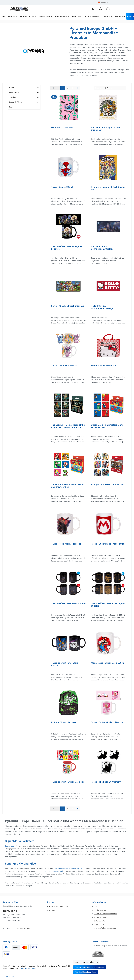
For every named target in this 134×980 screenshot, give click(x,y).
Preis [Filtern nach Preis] (24, 107)
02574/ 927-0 (10, 911)
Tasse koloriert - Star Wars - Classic (65, 664)
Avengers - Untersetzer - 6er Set (107, 484)
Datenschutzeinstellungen (86, 962)
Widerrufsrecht (100, 917)
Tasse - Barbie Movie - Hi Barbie (107, 722)
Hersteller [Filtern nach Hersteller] (24, 87)
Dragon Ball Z (60, 871)
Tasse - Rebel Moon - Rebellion (66, 544)
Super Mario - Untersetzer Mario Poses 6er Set (107, 426)
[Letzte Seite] (78, 88)
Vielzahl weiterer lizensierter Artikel (69, 869)
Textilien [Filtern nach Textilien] (24, 97)
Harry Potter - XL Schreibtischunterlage (102, 248)
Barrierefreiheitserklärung (105, 928)
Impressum (99, 924)
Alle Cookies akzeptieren (86, 972)
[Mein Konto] (100, 9)
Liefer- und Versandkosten (105, 914)
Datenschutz (99, 921)
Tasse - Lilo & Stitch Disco (64, 366)
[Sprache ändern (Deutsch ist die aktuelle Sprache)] (104, 3)
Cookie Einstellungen (59, 907)
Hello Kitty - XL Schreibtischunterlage (102, 307)
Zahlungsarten (100, 910)
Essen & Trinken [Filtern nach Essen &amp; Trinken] (24, 102)
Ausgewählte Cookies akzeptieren (90, 967)
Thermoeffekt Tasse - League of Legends (67, 248)
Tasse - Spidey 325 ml (62, 187)
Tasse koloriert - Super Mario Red (68, 782)
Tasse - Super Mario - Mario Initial (108, 544)
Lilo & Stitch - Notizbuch (63, 127)
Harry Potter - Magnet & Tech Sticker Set (106, 129)
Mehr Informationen (28, 969)
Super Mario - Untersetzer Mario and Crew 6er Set (67, 486)
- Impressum (9, 976)
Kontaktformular (24, 928)
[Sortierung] (110, 88)
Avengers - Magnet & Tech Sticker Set (108, 188)
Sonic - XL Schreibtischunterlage (68, 306)
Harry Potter (43, 871)
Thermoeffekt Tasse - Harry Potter (69, 603)
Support (53, 910)
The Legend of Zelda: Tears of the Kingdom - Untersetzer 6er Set (68, 426)
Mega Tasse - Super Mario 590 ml (108, 663)
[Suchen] (93, 9)
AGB (96, 907)
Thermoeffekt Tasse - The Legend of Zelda (108, 605)
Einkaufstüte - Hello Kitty (103, 366)
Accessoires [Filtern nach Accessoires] (24, 92)
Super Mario (10, 846)
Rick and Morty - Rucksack (64, 722)
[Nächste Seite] (73, 88)
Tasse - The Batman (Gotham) (106, 782)
